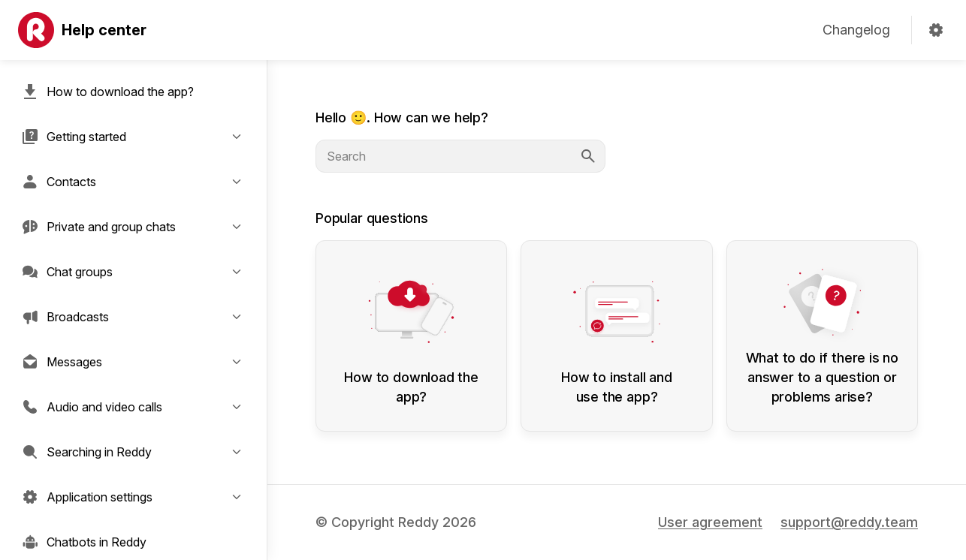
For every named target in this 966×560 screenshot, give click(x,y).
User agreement (710, 522)
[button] (133, 137)
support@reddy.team (849, 522)
